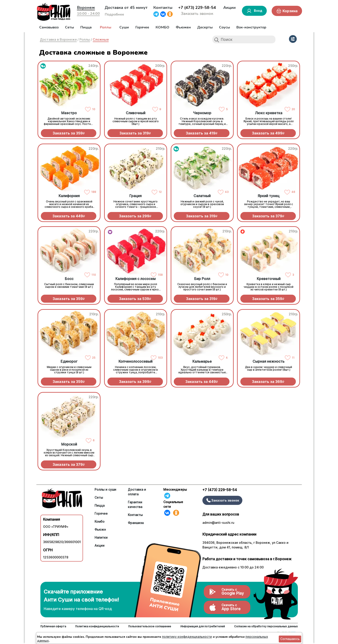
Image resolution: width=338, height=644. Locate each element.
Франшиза (136, 523)
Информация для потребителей (203, 626)
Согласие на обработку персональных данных (266, 626)
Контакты (163, 8)
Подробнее (114, 14)
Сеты (69, 27)
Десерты (205, 27)
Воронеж (86, 8)
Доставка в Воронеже (58, 39)
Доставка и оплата (137, 492)
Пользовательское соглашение (150, 626)
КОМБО (162, 27)
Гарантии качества (135, 504)
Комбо (100, 521)
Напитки (101, 537)
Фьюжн (100, 529)
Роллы (106, 27)
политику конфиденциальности (187, 637)
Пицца (86, 27)
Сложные (101, 39)
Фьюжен (183, 27)
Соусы (224, 27)
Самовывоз (49, 27)
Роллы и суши (105, 489)
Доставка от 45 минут (126, 8)
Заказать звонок (197, 14)
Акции (229, 8)
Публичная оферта (53, 626)
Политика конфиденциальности (97, 626)
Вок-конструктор (251, 27)
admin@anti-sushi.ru (218, 523)
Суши (124, 27)
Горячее (142, 27)
